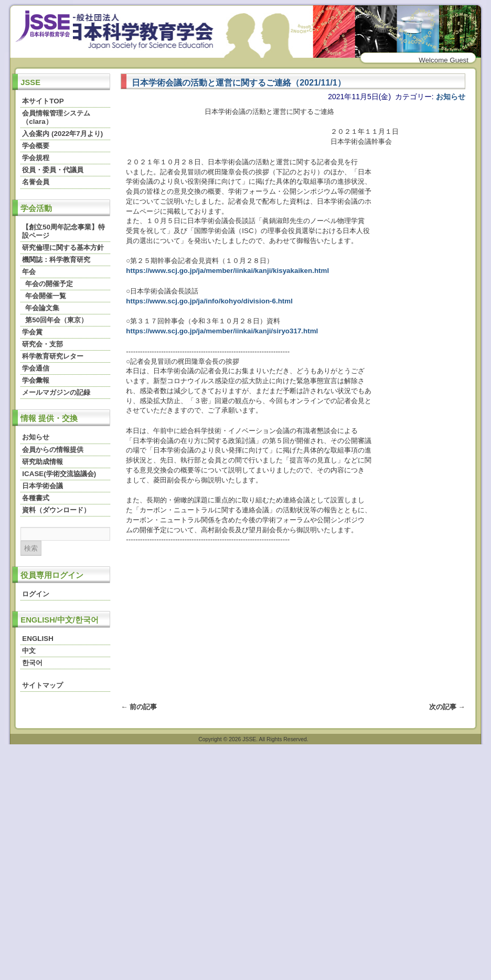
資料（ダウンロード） (56, 510)
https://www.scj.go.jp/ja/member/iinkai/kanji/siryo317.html (222, 331)
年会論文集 (42, 308)
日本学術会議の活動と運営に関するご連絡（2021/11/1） (238, 82)
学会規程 (36, 158)
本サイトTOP (43, 101)
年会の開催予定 (49, 284)
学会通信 (36, 368)
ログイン (36, 594)
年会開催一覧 (46, 296)
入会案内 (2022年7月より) (62, 134)
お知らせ (36, 437)
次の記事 (447, 707)
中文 (29, 651)
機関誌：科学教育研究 (56, 260)
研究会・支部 (42, 344)
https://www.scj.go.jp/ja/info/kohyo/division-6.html (209, 301)
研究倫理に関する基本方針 (63, 247)
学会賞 (32, 332)
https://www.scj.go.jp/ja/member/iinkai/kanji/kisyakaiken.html (227, 271)
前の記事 (139, 707)
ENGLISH (38, 639)
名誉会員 (36, 182)
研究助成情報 (42, 462)
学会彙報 (36, 380)
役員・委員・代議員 (53, 170)
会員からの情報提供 (53, 450)
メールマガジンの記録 (56, 392)
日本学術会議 (42, 486)
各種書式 (36, 498)
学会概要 (36, 146)
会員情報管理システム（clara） (56, 117)
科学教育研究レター (53, 356)
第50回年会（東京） (56, 320)
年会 (29, 272)
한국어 (32, 663)
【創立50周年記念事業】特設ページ (63, 231)
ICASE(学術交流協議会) (59, 474)
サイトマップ (42, 685)
